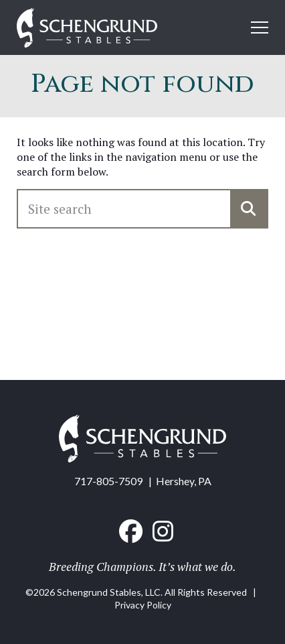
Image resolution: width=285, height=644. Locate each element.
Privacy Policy (143, 605)
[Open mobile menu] (260, 27)
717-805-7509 (108, 481)
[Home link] (87, 29)
